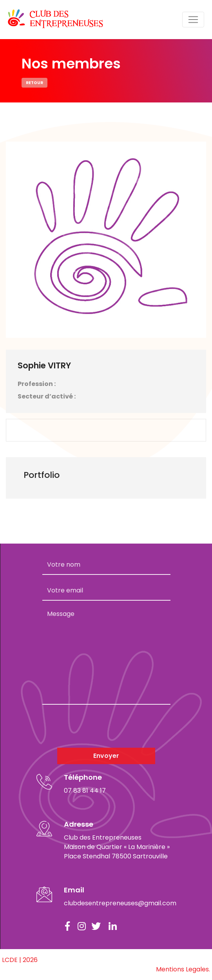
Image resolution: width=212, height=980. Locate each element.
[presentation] (102, 726)
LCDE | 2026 (20, 960)
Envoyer (106, 756)
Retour (34, 83)
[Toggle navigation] (193, 20)
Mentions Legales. (183, 969)
